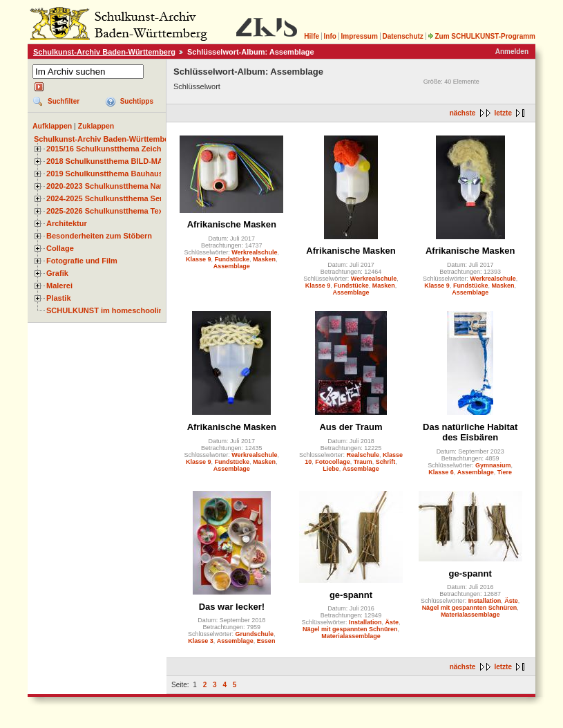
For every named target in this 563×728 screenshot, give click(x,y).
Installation (365, 622)
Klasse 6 (441, 472)
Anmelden (512, 52)
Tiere (505, 472)
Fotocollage (333, 462)
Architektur (67, 223)
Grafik (57, 273)
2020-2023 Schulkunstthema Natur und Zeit (124, 186)
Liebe (331, 469)
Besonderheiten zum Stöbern (99, 236)
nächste (463, 113)
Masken (264, 259)
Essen (266, 641)
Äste (392, 622)
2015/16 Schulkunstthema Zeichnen (111, 149)
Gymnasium (493, 465)
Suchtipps (137, 101)
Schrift (386, 462)
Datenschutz (402, 36)
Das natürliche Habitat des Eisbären (470, 432)
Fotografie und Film (82, 261)
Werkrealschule (254, 252)
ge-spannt (351, 595)
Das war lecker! (232, 607)
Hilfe (312, 36)
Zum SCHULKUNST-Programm (481, 36)
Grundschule (255, 634)
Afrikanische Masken (232, 224)
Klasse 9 (199, 259)
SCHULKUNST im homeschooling (107, 310)
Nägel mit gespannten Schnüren (350, 629)
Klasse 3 (201, 641)
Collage (60, 248)
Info (330, 36)
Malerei (59, 286)
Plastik (59, 298)
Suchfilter (64, 101)
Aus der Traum (351, 427)
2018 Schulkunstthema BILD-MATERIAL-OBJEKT (135, 161)
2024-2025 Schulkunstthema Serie (108, 198)
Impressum (359, 36)
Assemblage (232, 266)
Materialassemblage (351, 636)
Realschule (363, 455)
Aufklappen (52, 126)
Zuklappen (96, 126)
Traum (363, 462)
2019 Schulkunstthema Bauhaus (105, 174)
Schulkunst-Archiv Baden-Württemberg (104, 52)
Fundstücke (232, 259)
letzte (503, 113)
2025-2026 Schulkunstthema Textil (108, 211)
